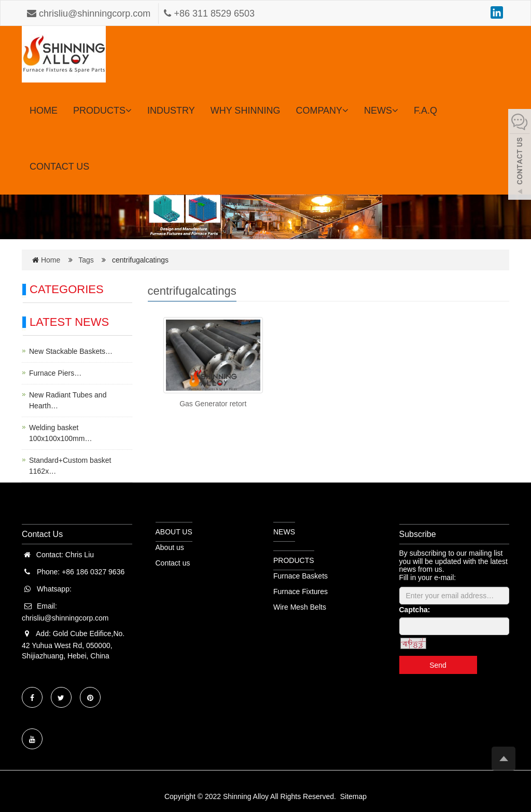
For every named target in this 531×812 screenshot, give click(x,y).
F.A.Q (425, 111)
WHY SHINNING (246, 111)
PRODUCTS (102, 111)
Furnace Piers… (55, 373)
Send (438, 665)
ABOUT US (174, 532)
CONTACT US (59, 167)
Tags (89, 260)
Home (51, 260)
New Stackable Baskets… (71, 351)
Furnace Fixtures (301, 591)
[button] (129, 111)
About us (170, 547)
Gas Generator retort (213, 404)
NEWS (381, 111)
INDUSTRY (171, 111)
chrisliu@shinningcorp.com (90, 13)
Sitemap (353, 796)
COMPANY (322, 111)
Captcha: (415, 610)
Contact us (173, 563)
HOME (44, 111)
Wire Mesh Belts (300, 607)
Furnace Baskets (301, 576)
